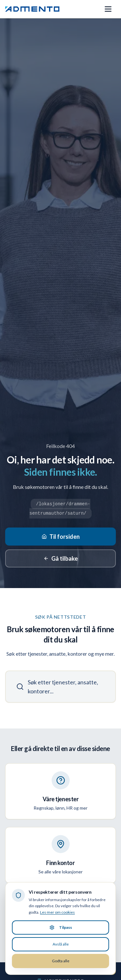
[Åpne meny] (108, 9)
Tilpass (61, 928)
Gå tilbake (61, 558)
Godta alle (61, 961)
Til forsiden (61, 537)
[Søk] (60, 687)
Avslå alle (61, 944)
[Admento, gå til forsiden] (32, 9)
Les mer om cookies (57, 912)
